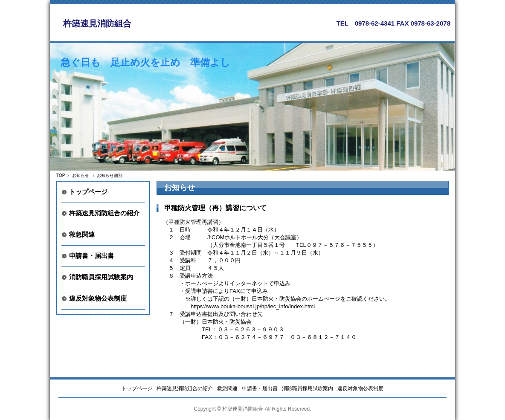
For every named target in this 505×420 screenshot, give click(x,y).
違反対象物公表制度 (98, 298)
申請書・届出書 (91, 256)
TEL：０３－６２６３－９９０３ (243, 329)
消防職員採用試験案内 (101, 277)
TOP (61, 175)
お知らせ (81, 175)
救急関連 (82, 234)
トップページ (88, 192)
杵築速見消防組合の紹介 (104, 213)
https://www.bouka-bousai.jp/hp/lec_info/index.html (253, 306)
